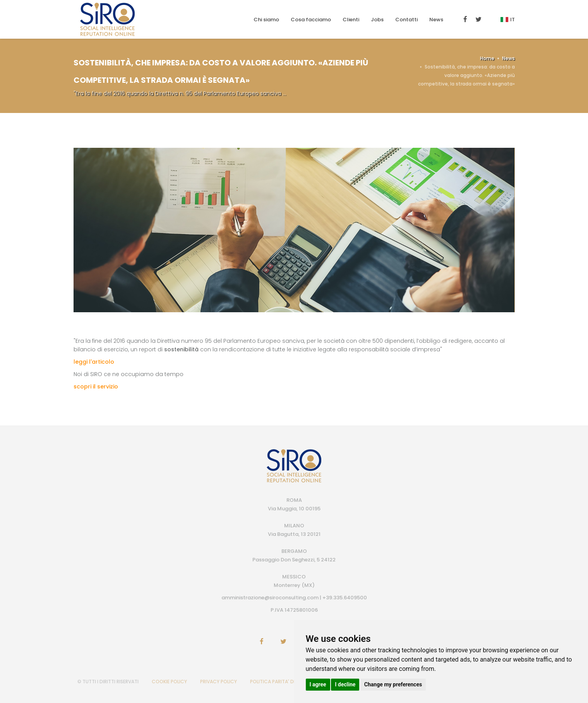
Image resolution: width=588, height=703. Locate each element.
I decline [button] (345, 684)
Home (487, 58)
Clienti (351, 20)
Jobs (377, 20)
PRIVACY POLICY (219, 682)
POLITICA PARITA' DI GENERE (281, 682)
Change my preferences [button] (393, 684)
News (436, 20)
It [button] (508, 20)
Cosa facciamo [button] (311, 20)
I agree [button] (318, 684)
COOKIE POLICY (169, 682)
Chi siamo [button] (266, 20)
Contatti (406, 20)
